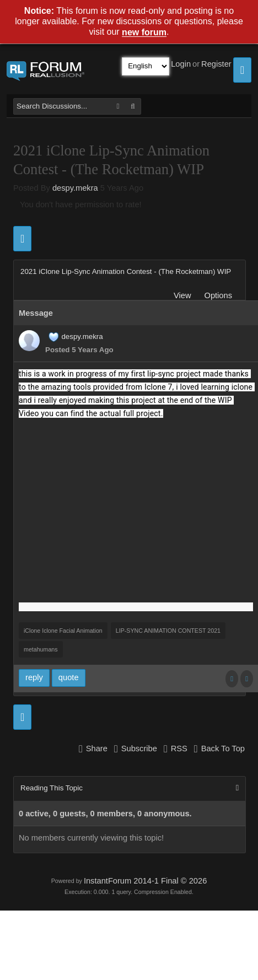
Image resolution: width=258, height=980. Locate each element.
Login (181, 64)
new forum (144, 33)
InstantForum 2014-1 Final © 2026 (145, 881)
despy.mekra (75, 188)
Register (216, 64)
